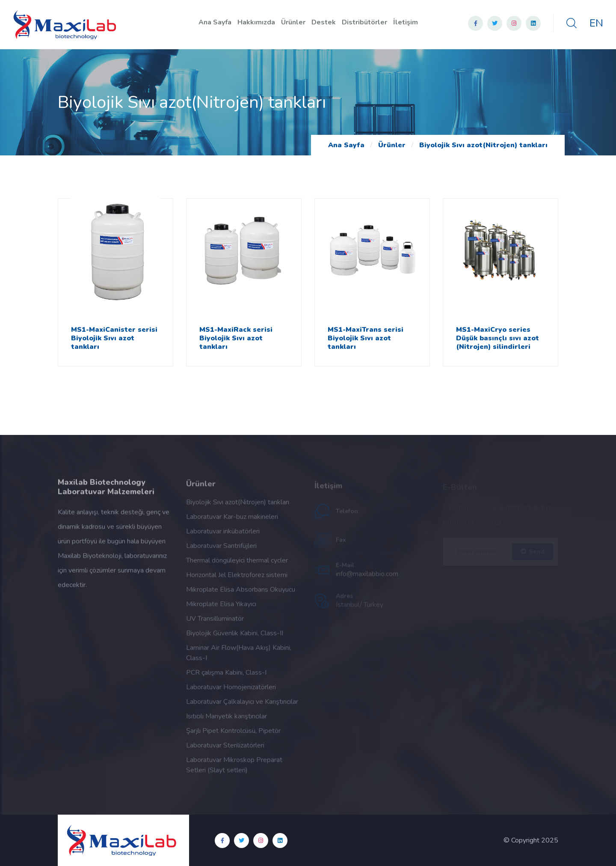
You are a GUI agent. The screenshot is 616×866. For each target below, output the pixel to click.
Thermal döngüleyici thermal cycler (237, 564)
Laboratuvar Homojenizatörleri (231, 690)
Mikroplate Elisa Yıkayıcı (221, 607)
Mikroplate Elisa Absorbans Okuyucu (241, 593)
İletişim (406, 22)
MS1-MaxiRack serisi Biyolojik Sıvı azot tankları (236, 338)
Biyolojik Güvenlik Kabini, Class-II (235, 637)
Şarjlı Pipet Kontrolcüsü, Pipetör (233, 734)
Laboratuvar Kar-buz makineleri (232, 520)
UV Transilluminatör (215, 622)
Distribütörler (364, 22)
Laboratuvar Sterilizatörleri (225, 749)
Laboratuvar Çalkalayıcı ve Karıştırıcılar (242, 705)
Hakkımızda (256, 22)
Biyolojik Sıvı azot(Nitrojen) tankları (483, 145)
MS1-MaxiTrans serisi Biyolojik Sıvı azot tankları (366, 338)
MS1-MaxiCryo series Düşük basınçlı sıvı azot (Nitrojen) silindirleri (498, 338)
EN (596, 23)
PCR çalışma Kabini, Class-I (226, 676)
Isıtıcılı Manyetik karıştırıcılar (227, 720)
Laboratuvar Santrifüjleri (221, 549)
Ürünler (293, 22)
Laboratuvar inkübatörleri (223, 535)
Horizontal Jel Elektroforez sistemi (237, 578)
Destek (324, 22)
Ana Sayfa (215, 22)
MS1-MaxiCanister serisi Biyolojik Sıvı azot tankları (114, 338)
